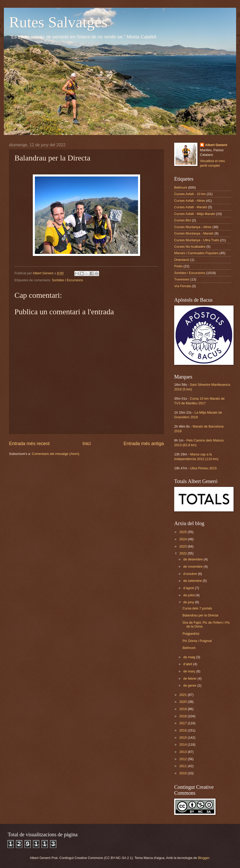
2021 (183, 695)
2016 (183, 730)
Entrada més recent (29, 444)
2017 (183, 723)
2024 (183, 539)
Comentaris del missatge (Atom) (55, 454)
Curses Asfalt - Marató (191, 207)
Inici (86, 444)
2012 (183, 759)
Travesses (182, 279)
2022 (183, 553)
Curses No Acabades (190, 247)
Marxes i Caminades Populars (196, 253)
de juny (189, 602)
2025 (183, 532)
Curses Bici (183, 220)
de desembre (193, 559)
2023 (183, 546)
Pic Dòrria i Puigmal (197, 641)
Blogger (204, 858)
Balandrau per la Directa (200, 615)
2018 (183, 716)
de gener (190, 685)
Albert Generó (216, 145)
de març (190, 671)
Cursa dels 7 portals (197, 608)
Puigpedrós (191, 634)
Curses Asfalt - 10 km (190, 194)
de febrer (190, 678)
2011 (183, 766)
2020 (183, 702)
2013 (183, 752)
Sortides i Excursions (67, 280)
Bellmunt (181, 187)
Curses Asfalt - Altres (190, 201)
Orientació (182, 260)
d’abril (188, 664)
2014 (183, 745)
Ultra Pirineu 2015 (203, 468)
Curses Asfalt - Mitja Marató (195, 214)
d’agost (189, 588)
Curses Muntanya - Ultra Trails (197, 240)
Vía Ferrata (182, 286)
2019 (183, 709)
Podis (178, 266)
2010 (183, 773)
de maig (190, 657)
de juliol (189, 595)
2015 (183, 738)
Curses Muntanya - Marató (194, 233)
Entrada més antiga (144, 444)
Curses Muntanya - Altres (193, 227)
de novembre (193, 566)
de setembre (193, 581)
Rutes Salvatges (58, 22)
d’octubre (191, 574)
